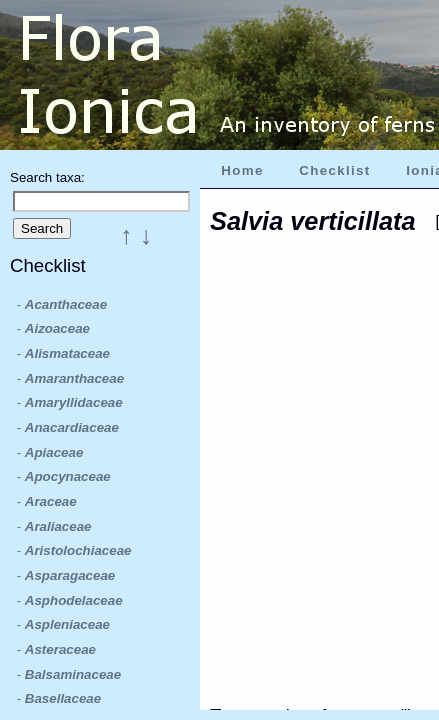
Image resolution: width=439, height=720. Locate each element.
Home (242, 170)
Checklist (334, 170)
